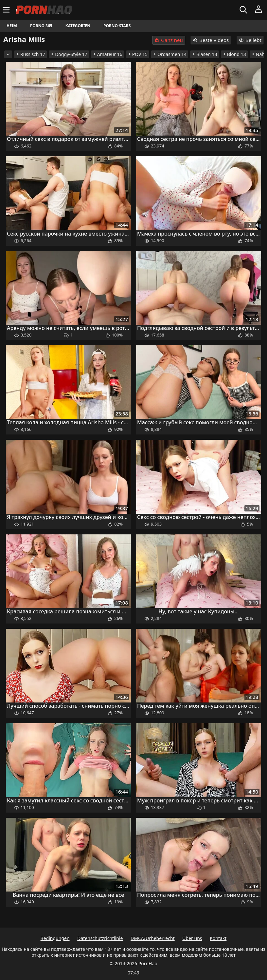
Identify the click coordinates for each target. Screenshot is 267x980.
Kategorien (78, 26)
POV (138, 54)
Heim (12, 26)
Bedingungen (55, 938)
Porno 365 (41, 26)
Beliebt (250, 40)
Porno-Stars (117, 26)
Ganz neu (169, 40)
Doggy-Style (69, 54)
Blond (234, 54)
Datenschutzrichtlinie (100, 938)
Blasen (205, 54)
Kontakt (218, 938)
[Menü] (7, 10)
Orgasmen (170, 54)
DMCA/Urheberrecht (153, 938)
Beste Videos (211, 40)
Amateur (107, 54)
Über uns (192, 938)
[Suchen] (244, 10)
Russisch (30, 54)
